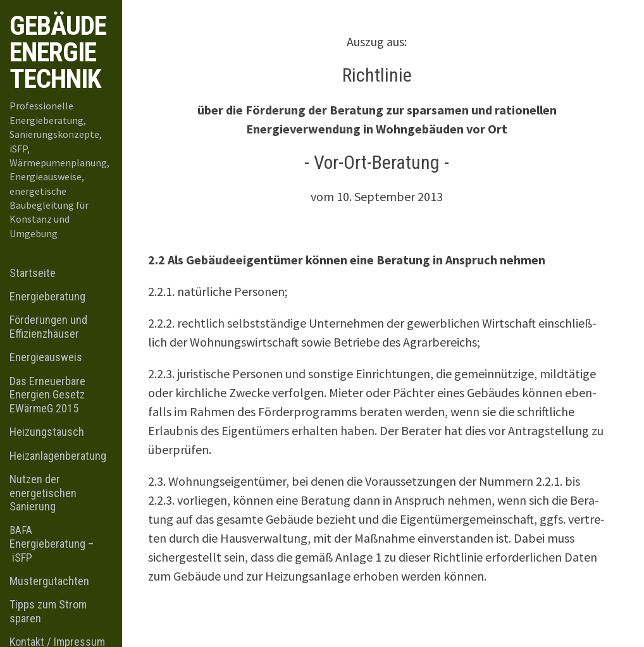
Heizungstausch (47, 432)
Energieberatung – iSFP (52, 544)
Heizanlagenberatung (58, 456)
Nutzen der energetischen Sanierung (43, 493)
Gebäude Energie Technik (58, 52)
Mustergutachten (49, 581)
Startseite (33, 273)
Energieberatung (47, 296)
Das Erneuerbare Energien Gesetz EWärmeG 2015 (47, 395)
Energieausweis (46, 357)
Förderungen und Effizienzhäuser (48, 327)
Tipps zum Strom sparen (48, 611)
